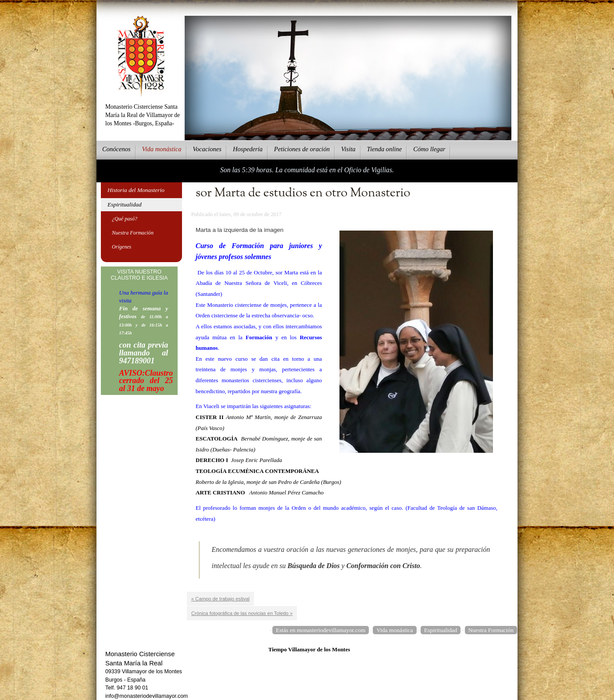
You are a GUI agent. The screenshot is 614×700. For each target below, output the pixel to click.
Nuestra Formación (133, 233)
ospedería (248, 149)
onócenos (116, 149)
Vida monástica (394, 630)
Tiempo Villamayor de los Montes (309, 649)
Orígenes (121, 247)
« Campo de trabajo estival (220, 599)
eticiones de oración (302, 149)
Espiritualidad (125, 204)
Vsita (348, 149)
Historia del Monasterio (136, 190)
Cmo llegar (429, 149)
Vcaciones (207, 149)
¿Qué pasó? (125, 219)
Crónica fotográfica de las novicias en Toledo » (242, 613)
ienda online (385, 149)
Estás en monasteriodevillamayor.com (321, 630)
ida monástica (162, 149)
